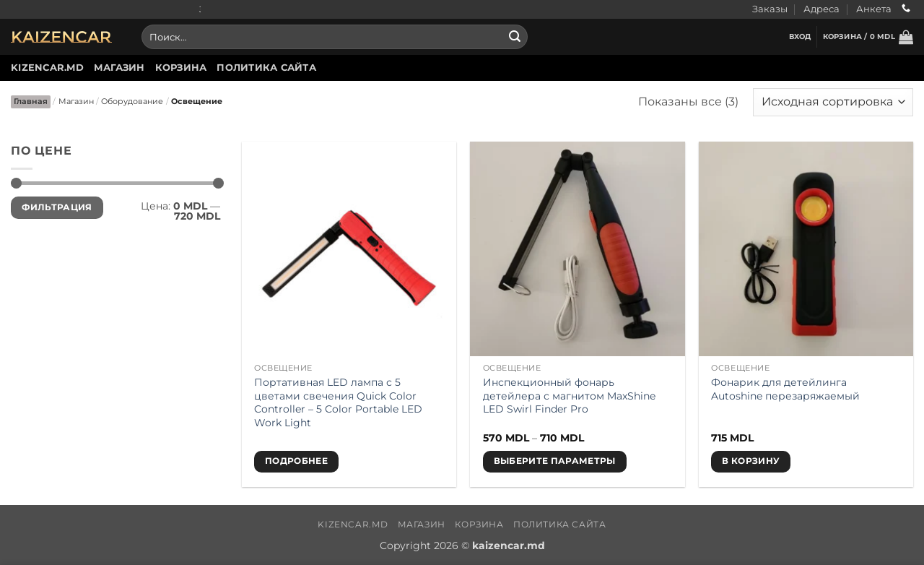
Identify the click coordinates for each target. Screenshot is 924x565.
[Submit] (515, 37)
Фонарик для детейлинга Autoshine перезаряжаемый (785, 389)
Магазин (119, 68)
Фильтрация (57, 207)
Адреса (821, 9)
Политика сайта (266, 68)
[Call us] (906, 9)
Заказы (770, 9)
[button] (800, 37)
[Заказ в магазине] (833, 102)
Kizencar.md (47, 68)
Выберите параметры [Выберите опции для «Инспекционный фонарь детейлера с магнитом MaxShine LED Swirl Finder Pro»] (555, 461)
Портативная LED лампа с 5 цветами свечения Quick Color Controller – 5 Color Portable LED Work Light (338, 402)
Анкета (874, 9)
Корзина (181, 68)
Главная (31, 101)
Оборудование (132, 101)
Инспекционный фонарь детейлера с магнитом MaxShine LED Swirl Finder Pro (569, 396)
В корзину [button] (751, 461)
